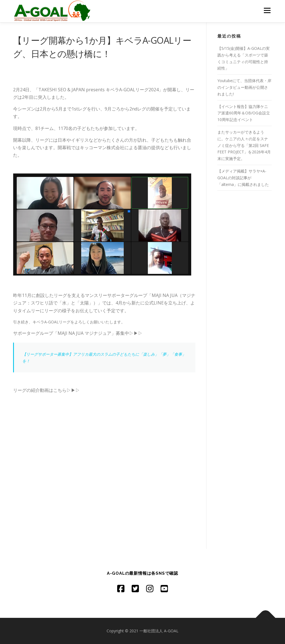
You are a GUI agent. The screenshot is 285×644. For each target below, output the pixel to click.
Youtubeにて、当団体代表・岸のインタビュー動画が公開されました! (244, 87)
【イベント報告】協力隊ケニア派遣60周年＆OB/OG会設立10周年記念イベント (244, 113)
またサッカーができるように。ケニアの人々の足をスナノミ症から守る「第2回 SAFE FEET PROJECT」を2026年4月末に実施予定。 (244, 145)
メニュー (267, 10)
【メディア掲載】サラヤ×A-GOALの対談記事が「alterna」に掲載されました (243, 178)
